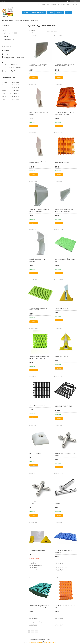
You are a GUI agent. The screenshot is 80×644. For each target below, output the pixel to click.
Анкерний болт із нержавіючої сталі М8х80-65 (65, 503)
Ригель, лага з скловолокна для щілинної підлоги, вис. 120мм (38, 65)
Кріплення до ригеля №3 (62, 308)
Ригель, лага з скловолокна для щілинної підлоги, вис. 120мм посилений (38, 260)
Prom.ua (48, 639)
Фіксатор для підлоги (35, 453)
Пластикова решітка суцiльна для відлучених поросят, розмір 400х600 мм (65, 260)
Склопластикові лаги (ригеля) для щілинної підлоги (39, 162)
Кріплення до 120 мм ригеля (37, 550)
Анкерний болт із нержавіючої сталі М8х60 (65, 454)
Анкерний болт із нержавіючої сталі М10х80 (39, 503)
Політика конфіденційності (50, 642)
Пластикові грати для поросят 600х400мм (63, 551)
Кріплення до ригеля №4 (62, 357)
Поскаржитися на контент (36, 642)
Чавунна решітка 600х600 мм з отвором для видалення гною (63, 406)
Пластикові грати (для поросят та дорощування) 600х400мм (64, 65)
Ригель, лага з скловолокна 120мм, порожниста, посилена (39, 210)
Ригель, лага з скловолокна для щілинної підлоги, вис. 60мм (64, 210)
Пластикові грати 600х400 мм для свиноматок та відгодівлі (64, 113)
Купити (34, 78)
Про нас (51, 12)
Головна (26, 12)
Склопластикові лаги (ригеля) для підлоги (39, 113)
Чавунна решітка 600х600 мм (37, 405)
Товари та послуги (37, 12)
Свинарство (19, 20)
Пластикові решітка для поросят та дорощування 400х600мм (65, 606)
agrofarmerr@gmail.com (11, 71)
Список (76, 31)
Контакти (60, 12)
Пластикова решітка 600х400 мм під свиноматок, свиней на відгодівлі (39, 606)
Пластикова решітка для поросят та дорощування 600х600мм (65, 162)
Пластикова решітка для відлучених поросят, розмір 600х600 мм (39, 357)
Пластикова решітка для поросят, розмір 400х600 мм (39, 309)
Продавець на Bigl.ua (40, 641)
